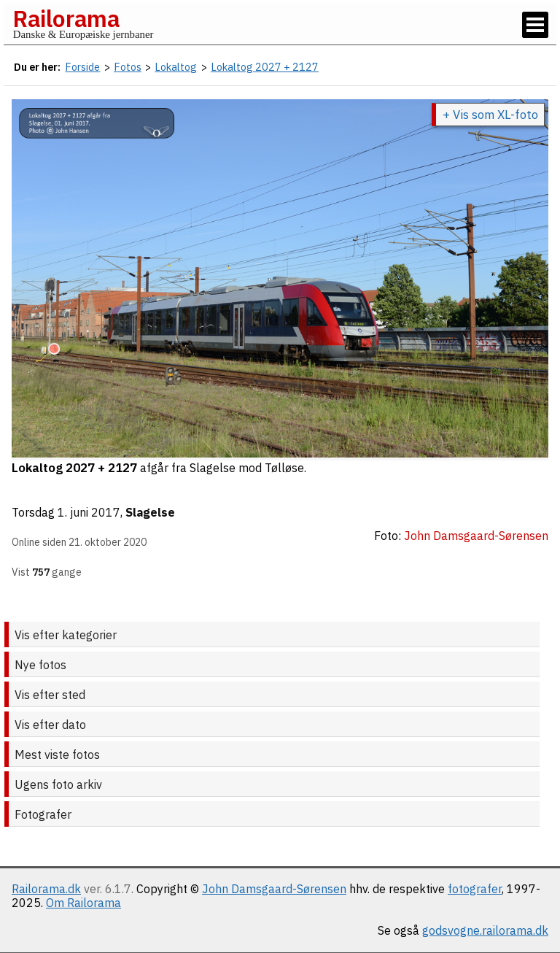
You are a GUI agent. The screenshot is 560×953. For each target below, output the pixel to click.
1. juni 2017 (89, 512)
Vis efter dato (50, 725)
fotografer (475, 889)
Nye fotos (40, 665)
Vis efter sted (50, 695)
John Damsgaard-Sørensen (274, 889)
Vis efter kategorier (66, 635)
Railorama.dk (46, 889)
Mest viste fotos (57, 755)
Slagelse (150, 512)
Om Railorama (83, 903)
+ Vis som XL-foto (490, 115)
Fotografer (43, 814)
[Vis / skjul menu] (535, 25)
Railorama (66, 18)
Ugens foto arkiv (58, 784)
